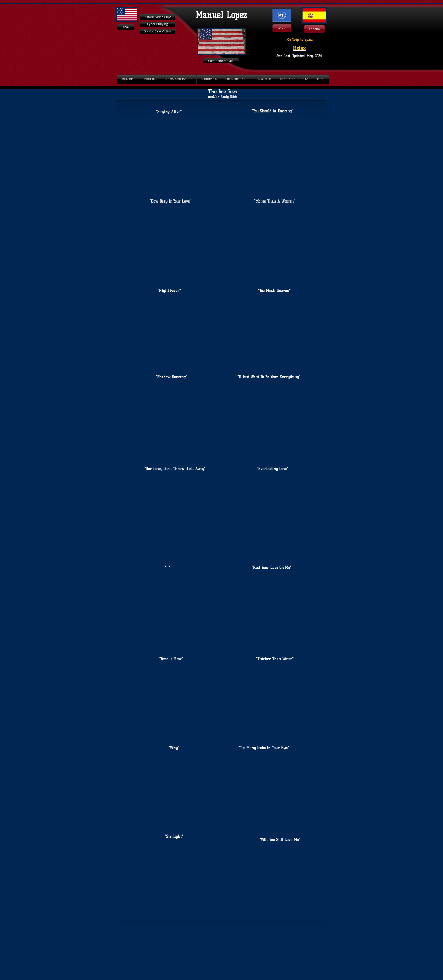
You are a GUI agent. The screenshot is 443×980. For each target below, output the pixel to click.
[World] (282, 28)
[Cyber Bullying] (157, 24)
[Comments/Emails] (221, 61)
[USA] (126, 27)
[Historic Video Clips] (157, 17)
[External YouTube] (169, 153)
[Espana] (314, 29)
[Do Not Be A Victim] (157, 31)
